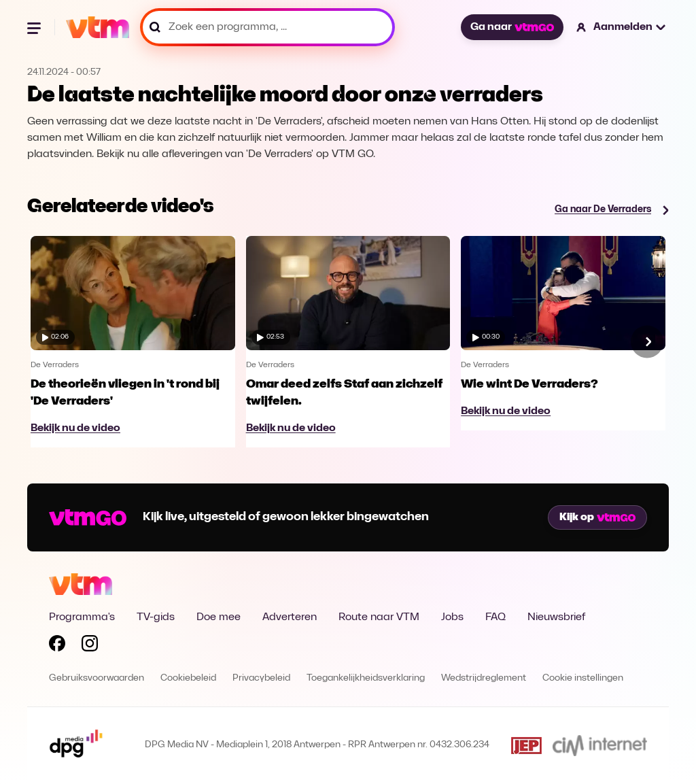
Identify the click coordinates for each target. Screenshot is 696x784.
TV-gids (156, 617)
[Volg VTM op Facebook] (57, 646)
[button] (622, 27)
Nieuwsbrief (556, 617)
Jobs (452, 617)
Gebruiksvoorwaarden (97, 678)
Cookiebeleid (188, 678)
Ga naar (512, 27)
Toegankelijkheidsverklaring (366, 678)
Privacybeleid (261, 678)
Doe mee (219, 617)
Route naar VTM (379, 617)
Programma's (82, 617)
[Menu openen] (35, 27)
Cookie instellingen (583, 678)
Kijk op (597, 517)
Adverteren (290, 617)
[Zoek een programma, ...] (267, 27)
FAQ (495, 617)
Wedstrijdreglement (484, 678)
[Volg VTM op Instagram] (90, 646)
